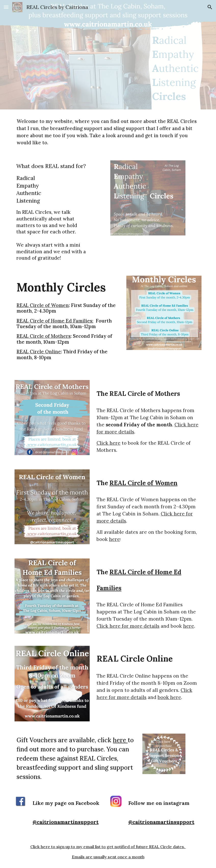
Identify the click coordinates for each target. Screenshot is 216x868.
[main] (108, 132)
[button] (6, 7)
